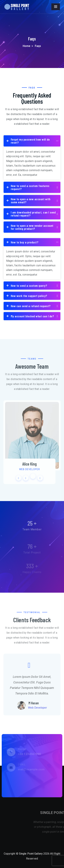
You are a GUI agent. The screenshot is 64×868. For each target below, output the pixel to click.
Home (27, 46)
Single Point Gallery (31, 854)
